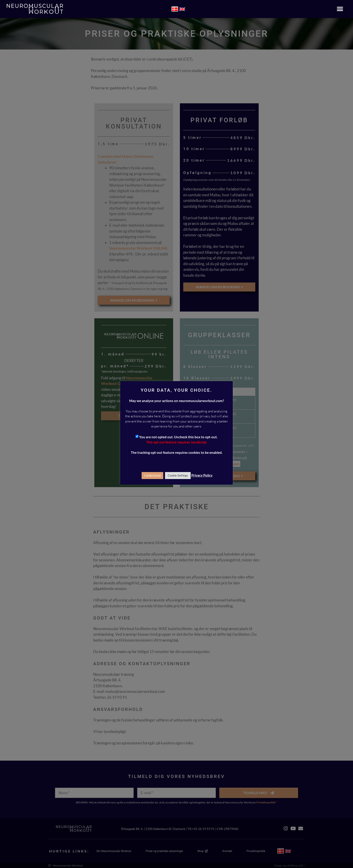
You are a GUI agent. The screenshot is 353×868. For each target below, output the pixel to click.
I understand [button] (152, 475)
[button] (340, 9)
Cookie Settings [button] (178, 475)
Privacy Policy (202, 475)
